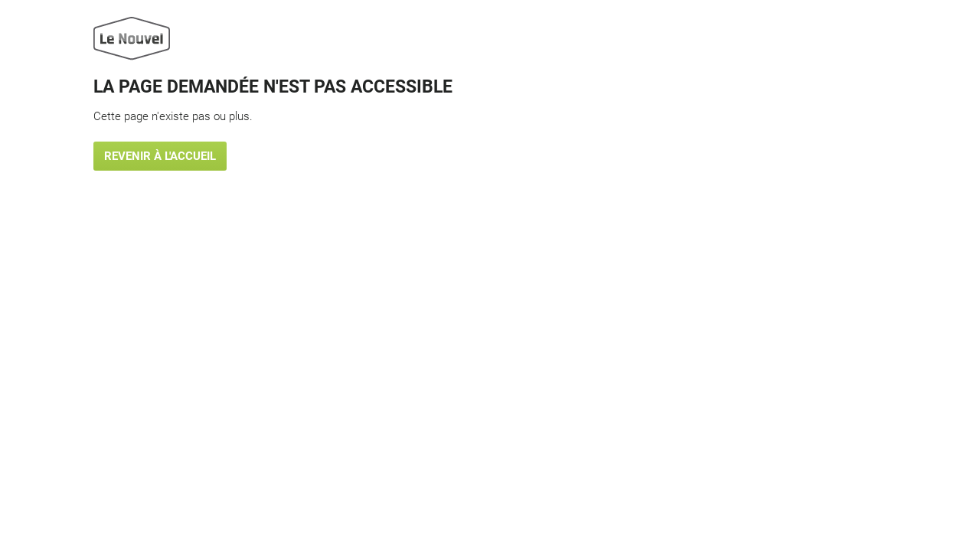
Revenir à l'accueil (160, 156)
